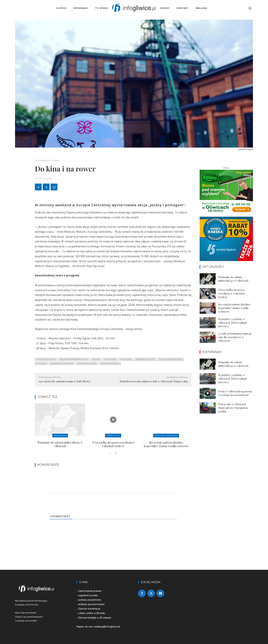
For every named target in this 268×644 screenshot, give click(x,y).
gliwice (96, 359)
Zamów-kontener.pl (89, 609)
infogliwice (126, 359)
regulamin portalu (88, 595)
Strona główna (42, 160)
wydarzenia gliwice (110, 363)
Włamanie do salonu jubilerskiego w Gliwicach (60, 444)
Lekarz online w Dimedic (92, 613)
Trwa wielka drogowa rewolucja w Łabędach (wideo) (113, 444)
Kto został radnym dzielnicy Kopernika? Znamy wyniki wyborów (166, 444)
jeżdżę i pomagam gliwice (171, 359)
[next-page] (115, 454)
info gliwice (110, 359)
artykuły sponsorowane (91, 604)
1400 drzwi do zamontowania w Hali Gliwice (64, 381)
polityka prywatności (90, 600)
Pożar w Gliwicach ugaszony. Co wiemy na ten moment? (235, 393)
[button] (250, 8)
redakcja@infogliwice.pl (107, 627)
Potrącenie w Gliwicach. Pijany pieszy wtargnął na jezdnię (233, 408)
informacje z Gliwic (145, 359)
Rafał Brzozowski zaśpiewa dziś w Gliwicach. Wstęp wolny (154, 381)
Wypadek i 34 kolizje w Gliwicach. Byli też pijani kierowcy (232, 323)
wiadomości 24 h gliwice (62, 363)
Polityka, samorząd (166, 435)
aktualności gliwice (46, 359)
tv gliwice (41, 363)
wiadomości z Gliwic (87, 363)
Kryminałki (60, 435)
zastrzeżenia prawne (90, 591)
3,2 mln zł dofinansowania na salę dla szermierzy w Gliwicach (235, 337)
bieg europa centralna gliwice (74, 359)
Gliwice (55, 160)
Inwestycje (113, 435)
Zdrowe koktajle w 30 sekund (95, 618)
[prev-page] (110, 454)
